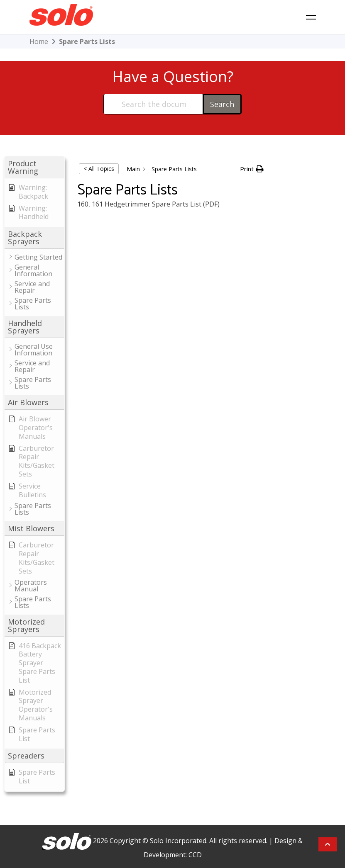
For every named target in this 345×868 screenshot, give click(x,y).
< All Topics (99, 169)
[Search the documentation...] (153, 104)
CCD (195, 855)
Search (222, 104)
